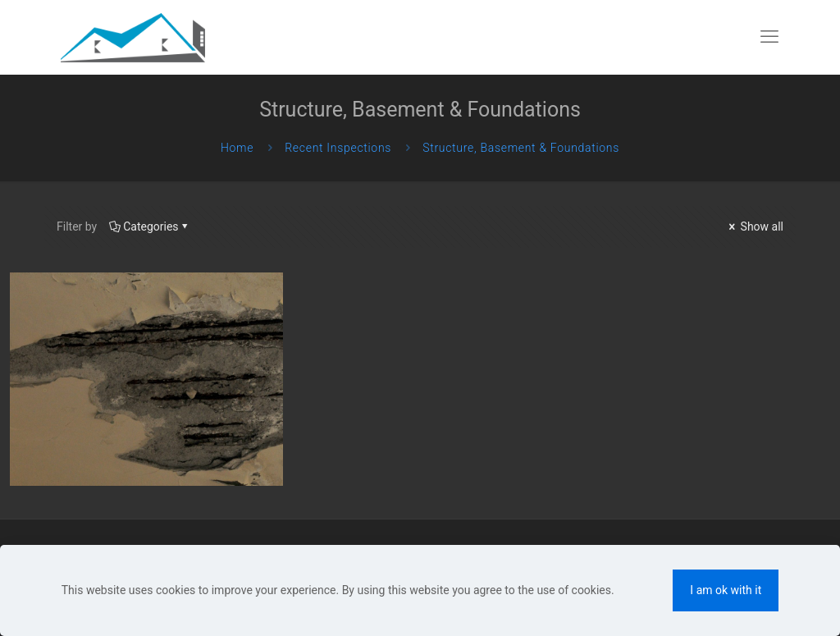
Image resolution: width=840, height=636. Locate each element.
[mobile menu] (769, 37)
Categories (149, 226)
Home (237, 148)
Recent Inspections (338, 148)
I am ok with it (726, 590)
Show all (755, 226)
